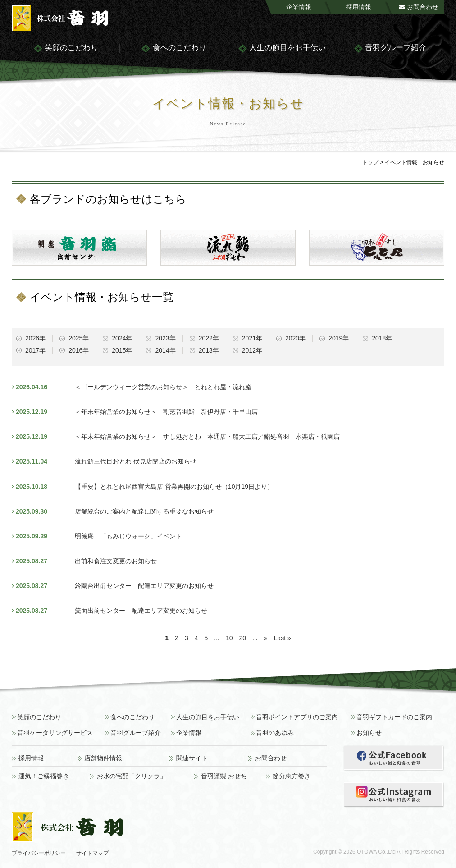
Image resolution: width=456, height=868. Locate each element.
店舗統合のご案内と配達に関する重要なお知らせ (144, 511)
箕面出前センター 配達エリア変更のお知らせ (141, 611)
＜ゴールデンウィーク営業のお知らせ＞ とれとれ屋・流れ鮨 (163, 387)
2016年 (79, 350)
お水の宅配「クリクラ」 (132, 776)
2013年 (209, 350)
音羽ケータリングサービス (55, 733)
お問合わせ (419, 7)
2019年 (339, 338)
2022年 (209, 338)
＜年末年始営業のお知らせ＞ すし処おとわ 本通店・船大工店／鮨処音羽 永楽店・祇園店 (207, 436)
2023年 (165, 338)
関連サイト (192, 758)
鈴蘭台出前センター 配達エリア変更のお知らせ (144, 586)
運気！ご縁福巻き (44, 776)
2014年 (165, 350)
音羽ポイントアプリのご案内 (297, 717)
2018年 (382, 338)
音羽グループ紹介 (390, 48)
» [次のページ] (266, 638)
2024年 (122, 338)
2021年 (252, 338)
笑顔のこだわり (66, 48)
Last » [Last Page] (283, 638)
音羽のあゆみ (275, 733)
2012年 (252, 350)
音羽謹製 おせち (224, 776)
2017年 (35, 350)
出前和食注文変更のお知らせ (116, 561)
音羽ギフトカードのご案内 (394, 717)
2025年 (79, 338)
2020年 (295, 338)
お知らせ (369, 733)
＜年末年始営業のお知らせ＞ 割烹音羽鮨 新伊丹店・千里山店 (166, 412)
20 (243, 638)
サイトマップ (92, 853)
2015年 (122, 350)
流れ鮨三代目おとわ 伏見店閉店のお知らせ (136, 461)
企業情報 (299, 7)
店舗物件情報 (103, 758)
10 (229, 638)
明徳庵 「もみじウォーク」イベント (128, 536)
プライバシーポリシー (39, 853)
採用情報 (359, 7)
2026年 (35, 338)
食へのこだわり (173, 48)
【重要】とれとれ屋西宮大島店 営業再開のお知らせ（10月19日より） (174, 487)
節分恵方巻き (292, 776)
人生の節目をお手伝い (282, 48)
